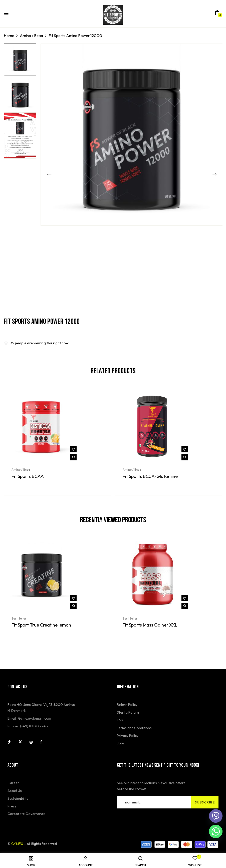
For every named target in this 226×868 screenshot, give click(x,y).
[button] (217, 14)
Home (9, 36)
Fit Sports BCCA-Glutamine (150, 476)
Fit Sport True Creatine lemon (41, 625)
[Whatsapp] (216, 831)
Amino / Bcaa (31, 36)
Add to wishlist (73, 449)
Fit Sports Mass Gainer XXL (150, 625)
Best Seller (19, 618)
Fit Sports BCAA (28, 476)
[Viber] (216, 816)
